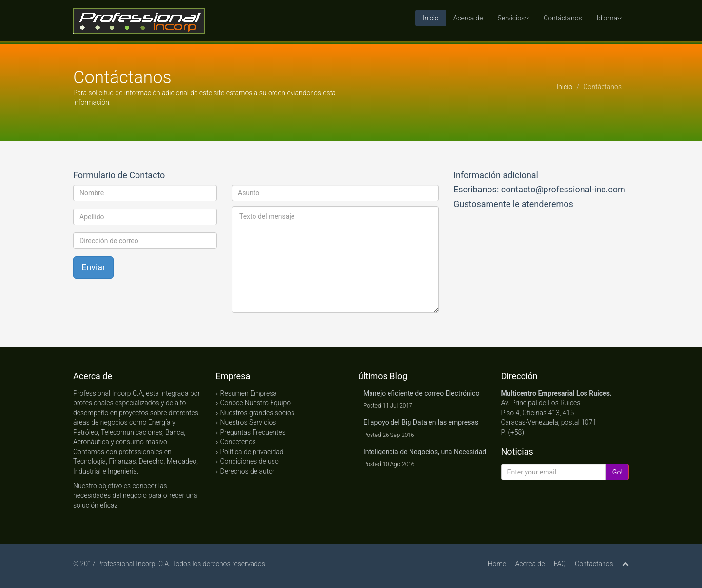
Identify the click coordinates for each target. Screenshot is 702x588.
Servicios (514, 18)
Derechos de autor (248, 471)
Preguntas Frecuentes (253, 432)
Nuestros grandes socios (258, 413)
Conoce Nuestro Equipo (256, 403)
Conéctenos (238, 442)
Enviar (93, 267)
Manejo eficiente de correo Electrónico (421, 393)
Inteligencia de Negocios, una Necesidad (425, 452)
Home (497, 564)
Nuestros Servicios (248, 422)
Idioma (609, 18)
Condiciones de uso (250, 461)
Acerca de (468, 18)
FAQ (560, 564)
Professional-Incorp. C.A (133, 564)
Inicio (431, 18)
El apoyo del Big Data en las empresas (421, 422)
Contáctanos (563, 18)
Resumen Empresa (249, 393)
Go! (617, 472)
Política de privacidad (252, 452)
